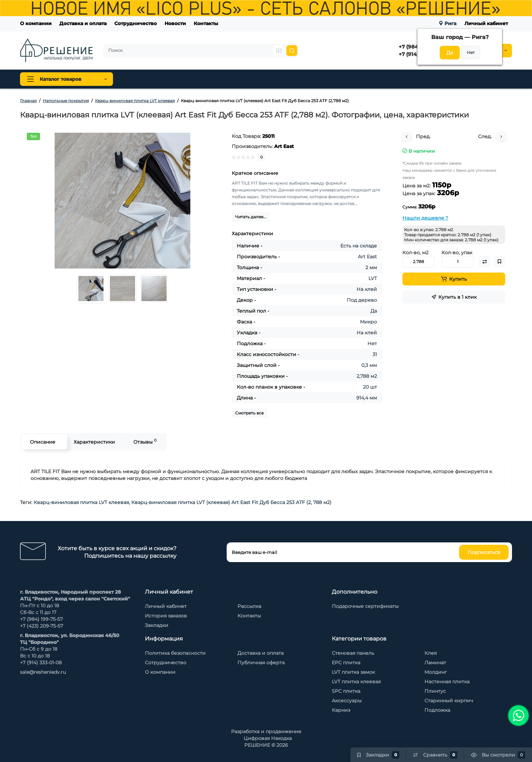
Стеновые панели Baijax (311, 79)
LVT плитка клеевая (356, 682)
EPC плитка (346, 663)
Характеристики (94, 442)
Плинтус (206, 79)
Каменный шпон (372, 79)
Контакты (206, 23)
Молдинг (436, 672)
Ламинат (435, 663)
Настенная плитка (447, 682)
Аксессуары (347, 701)
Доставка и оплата (83, 23)
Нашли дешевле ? (425, 218)
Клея (431, 653)
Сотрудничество (136, 23)
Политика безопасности (175, 653)
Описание (43, 442)
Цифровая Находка (268, 738)
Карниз (341, 710)
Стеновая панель (250, 79)
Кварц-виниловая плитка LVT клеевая (81, 502)
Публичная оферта (261, 663)
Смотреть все (249, 413)
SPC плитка (346, 691)
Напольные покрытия (154, 79)
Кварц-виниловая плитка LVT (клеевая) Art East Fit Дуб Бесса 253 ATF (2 (221, 502)
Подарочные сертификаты (365, 606)
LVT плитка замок (353, 672)
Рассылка (249, 606)
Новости (175, 23)
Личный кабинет (486, 23)
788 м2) (322, 502)
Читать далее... (251, 217)
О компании (36, 23)
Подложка (437, 710)
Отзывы (145, 441)
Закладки (157, 625)
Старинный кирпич (449, 701)
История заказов (166, 616)
